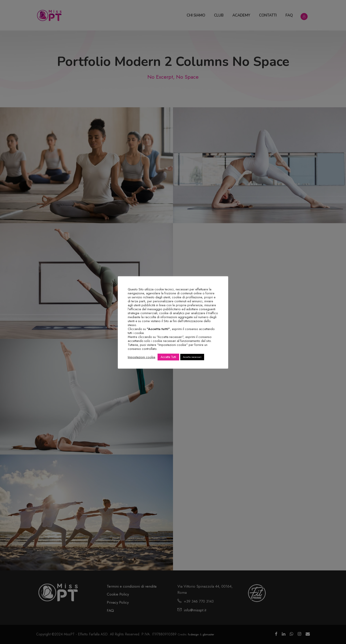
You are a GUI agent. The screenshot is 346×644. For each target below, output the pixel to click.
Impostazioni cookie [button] (142, 357)
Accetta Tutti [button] (168, 357)
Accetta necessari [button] (192, 357)
